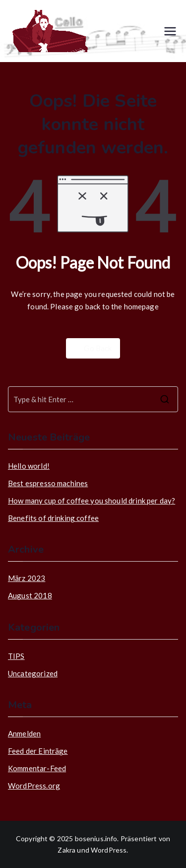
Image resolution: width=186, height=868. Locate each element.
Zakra (66, 850)
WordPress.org (34, 786)
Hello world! (29, 466)
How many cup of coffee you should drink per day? (92, 501)
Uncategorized (33, 673)
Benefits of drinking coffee (53, 518)
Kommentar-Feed (37, 768)
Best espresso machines (48, 483)
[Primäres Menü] (170, 31)
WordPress (109, 850)
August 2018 (30, 595)
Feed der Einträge (38, 751)
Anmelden (24, 733)
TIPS (16, 656)
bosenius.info (96, 838)
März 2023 (27, 578)
